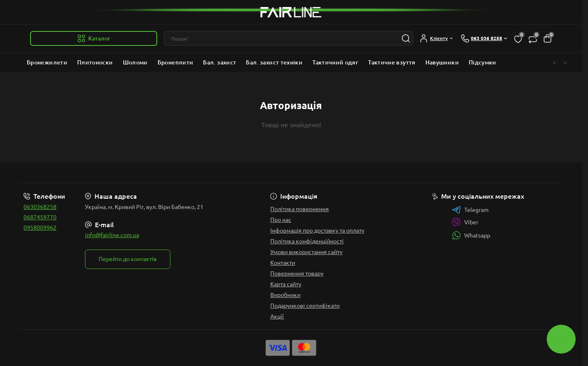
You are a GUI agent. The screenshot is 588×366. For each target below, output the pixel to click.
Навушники (442, 62)
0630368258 (40, 207)
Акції (277, 316)
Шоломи (135, 62)
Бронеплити (176, 62)
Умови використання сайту (306, 252)
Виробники (285, 295)
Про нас (281, 220)
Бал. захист (220, 62)
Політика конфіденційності (307, 241)
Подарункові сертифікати (305, 306)
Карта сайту (286, 284)
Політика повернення (300, 209)
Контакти (283, 263)
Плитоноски (95, 62)
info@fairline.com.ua (112, 235)
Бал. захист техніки (274, 62)
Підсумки (483, 62)
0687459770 (40, 217)
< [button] (554, 62)
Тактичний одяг (335, 62)
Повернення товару (297, 273)
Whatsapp (471, 235)
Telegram (470, 210)
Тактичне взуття (392, 62)
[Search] (406, 38)
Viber (465, 222)
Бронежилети (47, 62)
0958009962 (40, 228)
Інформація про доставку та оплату (317, 231)
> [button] (565, 62)
